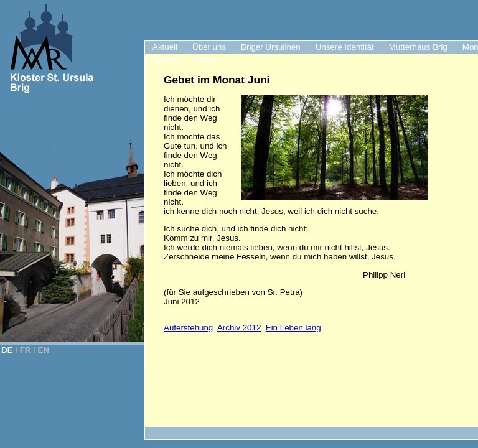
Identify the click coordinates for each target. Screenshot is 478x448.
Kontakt (166, 59)
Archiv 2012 (239, 328)
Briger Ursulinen (271, 47)
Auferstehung (188, 328)
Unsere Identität (345, 47)
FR (26, 350)
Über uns (209, 47)
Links (205, 59)
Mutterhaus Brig (418, 47)
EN (44, 350)
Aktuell (165, 47)
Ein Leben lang (293, 328)
